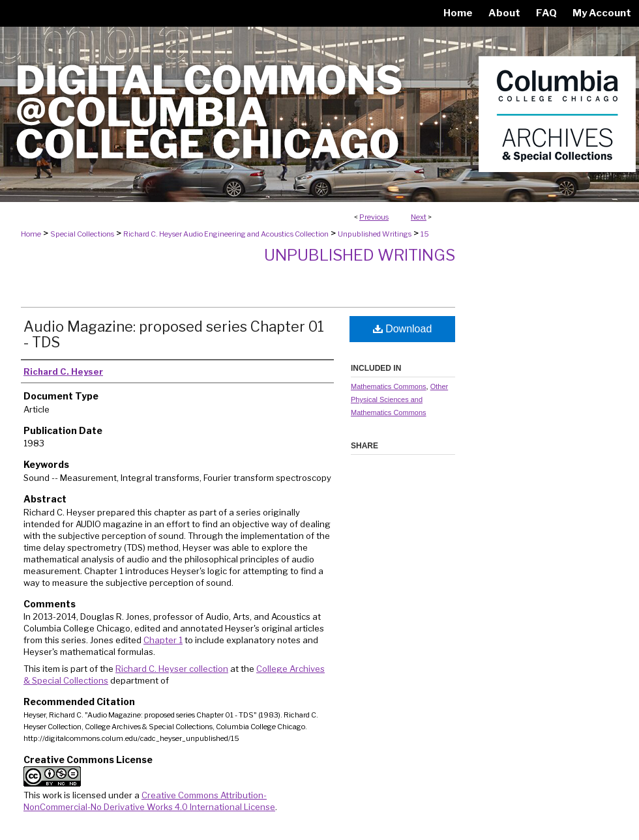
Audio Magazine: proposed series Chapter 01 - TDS (174, 334)
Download (403, 329)
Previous (374, 217)
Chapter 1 (163, 640)
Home (31, 234)
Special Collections (82, 234)
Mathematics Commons (389, 386)
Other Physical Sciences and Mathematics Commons (399, 399)
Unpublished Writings (375, 234)
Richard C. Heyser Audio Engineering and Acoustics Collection (226, 234)
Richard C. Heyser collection (172, 669)
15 (425, 234)
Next (419, 217)
